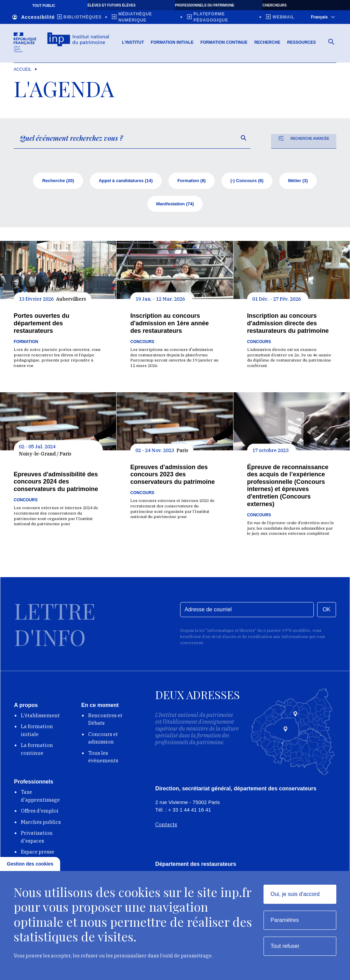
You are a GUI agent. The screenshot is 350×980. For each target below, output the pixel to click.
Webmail (283, 17)
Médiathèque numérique (135, 17)
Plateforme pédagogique (211, 17)
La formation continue (37, 751)
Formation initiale (172, 44)
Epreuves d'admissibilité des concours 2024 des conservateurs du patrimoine (56, 483)
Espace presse (38, 853)
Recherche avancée (304, 140)
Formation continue (224, 44)
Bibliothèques (83, 17)
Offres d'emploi (40, 812)
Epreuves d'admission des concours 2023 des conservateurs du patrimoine (172, 476)
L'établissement (40, 717)
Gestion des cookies (30, 864)
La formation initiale (37, 732)
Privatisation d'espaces (37, 839)
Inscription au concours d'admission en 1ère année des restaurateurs (169, 325)
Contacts (166, 826)
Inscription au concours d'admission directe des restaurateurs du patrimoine (288, 325)
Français (323, 17)
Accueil (23, 71)
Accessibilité (34, 17)
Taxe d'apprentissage (40, 798)
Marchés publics (41, 824)
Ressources (301, 44)
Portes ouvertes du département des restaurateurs (42, 325)
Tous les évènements (103, 759)
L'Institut (133, 44)
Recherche (267, 44)
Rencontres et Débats (105, 721)
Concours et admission (103, 740)
